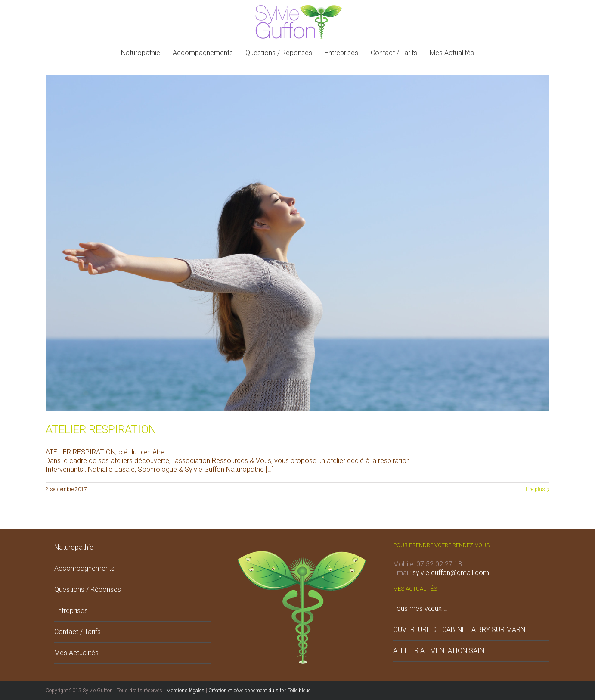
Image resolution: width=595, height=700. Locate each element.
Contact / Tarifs (77, 632)
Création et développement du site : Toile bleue (259, 691)
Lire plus (535, 489)
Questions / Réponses (88, 590)
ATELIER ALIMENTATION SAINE (441, 651)
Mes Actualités (76, 653)
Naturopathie (74, 547)
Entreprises (71, 611)
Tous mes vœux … (420, 608)
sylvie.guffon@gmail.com (451, 573)
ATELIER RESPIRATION (101, 429)
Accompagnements (84, 568)
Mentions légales (185, 691)
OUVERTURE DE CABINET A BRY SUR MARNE (461, 630)
